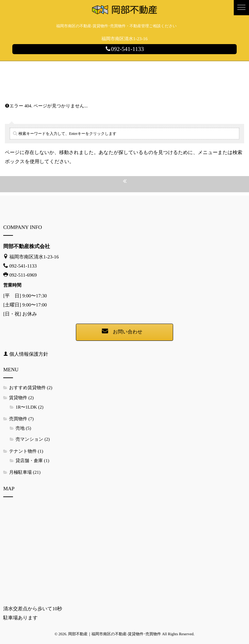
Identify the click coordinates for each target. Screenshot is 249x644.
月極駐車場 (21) (25, 473)
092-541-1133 (124, 49)
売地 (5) (23, 429)
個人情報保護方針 (29, 354)
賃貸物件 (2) (21, 398)
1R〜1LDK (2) (30, 407)
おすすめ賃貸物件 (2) (31, 388)
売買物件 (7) (21, 419)
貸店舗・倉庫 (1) (32, 461)
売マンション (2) (33, 440)
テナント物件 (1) (26, 452)
